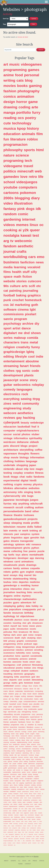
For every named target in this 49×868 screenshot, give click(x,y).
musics (25, 826)
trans (25, 342)
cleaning (6, 742)
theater (25, 704)
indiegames (9, 647)
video (8, 203)
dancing (39, 558)
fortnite (7, 579)
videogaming (21, 751)
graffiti (5, 768)
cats (20, 80)
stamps (39, 572)
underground (33, 828)
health (17, 272)
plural (21, 762)
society (18, 770)
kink (31, 830)
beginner (8, 836)
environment (8, 689)
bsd (43, 729)
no (41, 606)
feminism (29, 683)
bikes (26, 787)
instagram (16, 794)
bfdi (5, 641)
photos (26, 434)
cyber (10, 707)
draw (28, 719)
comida (33, 338)
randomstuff (11, 830)
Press (35, 861)
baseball (13, 704)
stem (33, 841)
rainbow (36, 824)
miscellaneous (19, 826)
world (30, 742)
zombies (37, 832)
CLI (19, 861)
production (9, 656)
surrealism (37, 736)
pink (21, 209)
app (32, 558)
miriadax (6, 787)
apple (24, 802)
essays (14, 575)
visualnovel (32, 762)
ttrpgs (14, 477)
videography (24, 717)
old (38, 689)
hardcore (18, 753)
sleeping (17, 523)
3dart (11, 779)
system (35, 534)
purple (14, 764)
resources (18, 613)
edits (43, 841)
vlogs (30, 809)
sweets (35, 821)
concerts (31, 787)
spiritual (5, 830)
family (16, 568)
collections (10, 839)
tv (12, 241)
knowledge (7, 759)
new (22, 809)
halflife (11, 824)
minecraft (25, 171)
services (41, 701)
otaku (24, 781)
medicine (35, 582)
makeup (20, 338)
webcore (10, 413)
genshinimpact (12, 768)
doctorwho (22, 839)
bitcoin (12, 691)
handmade (16, 798)
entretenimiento (30, 817)
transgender (27, 541)
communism (31, 641)
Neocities (12, 856)
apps (26, 538)
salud (39, 738)
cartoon (8, 568)
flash (17, 699)
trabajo (37, 836)
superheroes (29, 783)
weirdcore (10, 442)
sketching (26, 753)
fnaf (34, 427)
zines (7, 403)
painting (15, 291)
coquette (35, 568)
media (8, 267)
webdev (18, 686)
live (18, 787)
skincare (18, 732)
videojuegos (27, 182)
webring (39, 828)
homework (24, 755)
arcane (36, 834)
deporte (13, 680)
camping (14, 789)
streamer (34, 843)
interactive (16, 589)
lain (6, 531)
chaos (39, 794)
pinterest (27, 665)
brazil (13, 753)
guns (11, 785)
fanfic (11, 555)
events (13, 531)
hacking (29, 418)
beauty (25, 423)
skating (15, 719)
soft (14, 770)
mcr (42, 704)
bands (11, 755)
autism (39, 507)
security (38, 592)
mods (42, 768)
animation (26, 96)
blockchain (40, 762)
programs (34, 781)
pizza (6, 589)
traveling (17, 623)
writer (14, 777)
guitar (8, 385)
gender (30, 843)
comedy (9, 389)
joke (12, 817)
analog (19, 759)
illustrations (7, 789)
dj (36, 725)
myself (14, 626)
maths (14, 683)
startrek (32, 789)
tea (13, 699)
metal (34, 342)
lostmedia (19, 800)
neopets (40, 813)
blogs (24, 446)
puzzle (41, 551)
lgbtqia (22, 734)
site (24, 496)
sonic (26, 371)
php (24, 841)
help (24, 694)
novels (33, 629)
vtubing (38, 819)
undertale (9, 465)
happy (19, 832)
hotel (26, 832)
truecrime (13, 727)
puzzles (8, 603)
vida (11, 804)
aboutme (32, 361)
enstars (6, 740)
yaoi (17, 534)
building (21, 785)
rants (5, 783)
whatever (19, 709)
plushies (40, 647)
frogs (32, 759)
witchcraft (36, 504)
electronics (12, 394)
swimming (41, 732)
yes (10, 719)
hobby (35, 606)
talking (9, 783)
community (30, 403)
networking (38, 759)
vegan (13, 826)
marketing (22, 305)
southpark (7, 717)
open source (21, 856)
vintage (8, 438)
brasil (37, 683)
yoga (20, 701)
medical (37, 727)
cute (7, 123)
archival (5, 839)
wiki (28, 544)
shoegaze (36, 802)
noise (31, 635)
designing (8, 677)
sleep (7, 523)
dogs (30, 209)
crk (19, 809)
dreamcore (37, 623)
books (22, 86)
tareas (26, 821)
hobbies (20, 461)
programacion (15, 144)
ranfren (43, 830)
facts (25, 819)
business (11, 262)
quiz (42, 815)
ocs (21, 118)
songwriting (17, 830)
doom (35, 694)
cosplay (18, 473)
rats (23, 759)
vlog (25, 709)
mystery (26, 596)
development (13, 375)
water (20, 774)
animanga (36, 742)
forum (29, 722)
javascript (11, 380)
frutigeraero (10, 558)
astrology (9, 544)
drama (15, 729)
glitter (17, 836)
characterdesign (12, 599)
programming (15, 70)
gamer (40, 719)
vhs (43, 738)
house (30, 798)
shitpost (14, 800)
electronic (18, 674)
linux (34, 225)
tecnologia (22, 500)
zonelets (7, 623)
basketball (24, 427)
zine (6, 609)
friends (35, 366)
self (25, 834)
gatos (7, 541)
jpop (17, 694)
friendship (7, 757)
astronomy (10, 492)
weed (6, 719)
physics (38, 484)
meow (32, 626)
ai (20, 230)
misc (6, 680)
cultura (41, 746)
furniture (31, 755)
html (40, 150)
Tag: (5, 24)
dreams (15, 541)
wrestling (39, 650)
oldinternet (17, 834)
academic (39, 766)
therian (6, 722)
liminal (26, 794)
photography (28, 91)
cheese (29, 826)
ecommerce (9, 653)
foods (25, 662)
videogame (13, 166)
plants (29, 375)
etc (39, 286)
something (15, 819)
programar (17, 707)
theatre (18, 515)
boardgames (9, 665)
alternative (21, 488)
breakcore (23, 632)
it (38, 427)
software (10, 309)
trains (36, 699)
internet (29, 219)
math (17, 277)
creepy (6, 701)
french (37, 789)
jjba (35, 783)
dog (21, 575)
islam (29, 819)
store (31, 689)
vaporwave (10, 454)
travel (28, 166)
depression (37, 751)
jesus (5, 699)
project (33, 446)
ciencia (5, 845)
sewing (26, 399)
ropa (17, 734)
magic (39, 469)
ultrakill (20, 804)
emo (41, 257)
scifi (32, 286)
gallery (21, 606)
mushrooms (41, 834)
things (40, 668)
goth (35, 305)
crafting (29, 507)
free (25, 551)
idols (41, 802)
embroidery (39, 809)
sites (27, 766)
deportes (24, 582)
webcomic (23, 241)
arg (6, 241)
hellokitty (20, 653)
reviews (9, 418)
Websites (11, 10)
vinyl (22, 813)
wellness (37, 768)
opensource (22, 729)
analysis (11, 746)
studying (31, 638)
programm (15, 828)
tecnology (16, 824)
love (24, 177)
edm (32, 740)
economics (37, 729)
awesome (17, 662)
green (35, 732)
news (40, 262)
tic (22, 836)
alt (10, 699)
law (20, 626)
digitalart (10, 333)
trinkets (12, 740)
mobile (25, 764)
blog (29, 80)
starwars (30, 696)
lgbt (33, 309)
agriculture (16, 839)
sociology (12, 749)
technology (22, 123)
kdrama (23, 744)
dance (26, 328)
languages (25, 389)
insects (40, 725)
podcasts (13, 722)
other (36, 511)
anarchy (20, 768)
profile (35, 523)
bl (35, 689)
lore (32, 469)
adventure (26, 603)
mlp (26, 469)
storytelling (26, 450)
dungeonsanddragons (8, 841)
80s (41, 686)
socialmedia (36, 656)
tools (5, 694)
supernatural (35, 717)
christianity (13, 659)
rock (25, 394)
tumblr (6, 704)
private (13, 836)
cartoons (11, 193)
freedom (29, 738)
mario (6, 691)
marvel (28, 575)
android (32, 659)
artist (17, 328)
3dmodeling (37, 680)
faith (15, 845)
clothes (9, 371)
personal (32, 75)
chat (22, 477)
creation (6, 764)
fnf (34, 603)
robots (7, 572)
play (4, 796)
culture (15, 286)
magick (22, 815)
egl (19, 755)
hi (17, 738)
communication (30, 806)
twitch (6, 626)
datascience (7, 817)
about (19, 469)
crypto (18, 484)
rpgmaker (6, 774)
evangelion (29, 802)
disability (15, 811)
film (40, 134)
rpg (18, 371)
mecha (33, 839)
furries (7, 504)
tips (20, 836)
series (8, 338)
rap (5, 555)
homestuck (33, 300)
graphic (20, 641)
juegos (34, 500)
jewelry (19, 668)
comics (10, 96)
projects (33, 519)
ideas (23, 740)
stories (21, 281)
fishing (6, 746)
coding (24, 107)
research (9, 507)
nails (14, 783)
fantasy (10, 209)
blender (34, 620)
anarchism (25, 677)
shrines (32, 792)
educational (9, 668)
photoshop (23, 830)
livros (38, 753)
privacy (12, 641)
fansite (7, 613)
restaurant (24, 736)
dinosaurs (18, 689)
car (5, 659)
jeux (34, 836)
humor (35, 585)
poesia (32, 813)
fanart (24, 366)
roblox (32, 139)
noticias (42, 789)
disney (31, 794)
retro (33, 177)
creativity (23, 347)
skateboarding (21, 579)
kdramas (33, 796)
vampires (25, 534)
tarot (6, 575)
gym (22, 572)
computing (39, 691)
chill (31, 753)
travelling (8, 674)
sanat (34, 809)
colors (13, 759)
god (33, 677)
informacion (14, 774)
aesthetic (25, 246)
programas (15, 725)
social (17, 434)
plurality (36, 704)
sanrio (8, 319)
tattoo (28, 781)
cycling (30, 774)
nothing (8, 484)
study (27, 408)
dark (13, 635)
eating (28, 759)
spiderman (39, 796)
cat (6, 291)
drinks (42, 843)
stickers (41, 694)
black (41, 821)
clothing (8, 461)
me (20, 333)
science (22, 155)
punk (7, 300)
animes (25, 568)
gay (19, 418)
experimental (11, 480)
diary (35, 198)
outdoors (34, 671)
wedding (42, 757)
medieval (34, 772)
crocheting (13, 787)
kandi (13, 734)
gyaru (16, 603)
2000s (8, 198)
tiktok (38, 722)
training (20, 802)
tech (28, 161)
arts (25, 286)
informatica (21, 438)
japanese (9, 500)
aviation (6, 766)
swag (18, 647)
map (15, 841)
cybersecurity (12, 496)
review (12, 781)
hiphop (7, 635)
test (36, 235)
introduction (22, 629)
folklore (15, 804)
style (23, 638)
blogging (22, 198)
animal (13, 796)
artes (31, 757)
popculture (15, 609)
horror (22, 102)
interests (8, 534)
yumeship (21, 824)
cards (21, 798)
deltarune (23, 442)
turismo (37, 740)
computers (28, 187)
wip (15, 504)
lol (18, 616)
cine (34, 668)
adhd (22, 821)
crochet (18, 300)
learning (20, 267)
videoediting (8, 714)
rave (39, 843)
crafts (22, 251)
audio (13, 629)
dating (40, 804)
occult (19, 507)
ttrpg (36, 399)
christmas (28, 839)
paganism (26, 813)
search (6, 738)
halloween (28, 746)
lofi (4, 836)
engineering (12, 408)
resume (21, 527)
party (26, 809)
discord (15, 446)
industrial (6, 798)
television (9, 527)
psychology (12, 324)
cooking (10, 230)
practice (9, 770)
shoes (5, 732)
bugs (30, 496)
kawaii (26, 235)
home (25, 626)
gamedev (11, 177)
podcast (28, 644)
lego (5, 712)
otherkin (11, 732)
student (25, 671)
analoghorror (21, 789)
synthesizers (34, 800)
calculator (10, 815)
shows (36, 333)
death (17, 638)
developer (23, 558)
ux (22, 770)
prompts (25, 811)
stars (39, 638)
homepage (7, 736)
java (31, 704)
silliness (23, 817)
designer (37, 815)
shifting (30, 821)
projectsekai (28, 841)
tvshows (29, 515)
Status (42, 861)
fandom (10, 246)
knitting (34, 531)
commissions (14, 314)
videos (9, 225)
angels (33, 734)
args (5, 707)
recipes (38, 635)
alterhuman (32, 764)
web (38, 171)
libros (36, 632)
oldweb (34, 442)
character (27, 785)
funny (36, 347)
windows (8, 562)
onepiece (36, 779)
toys (18, 555)
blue (30, 686)
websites (34, 488)
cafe (41, 699)
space (8, 277)
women (26, 757)
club (22, 834)
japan (33, 465)
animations (27, 562)
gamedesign (10, 585)
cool (31, 356)
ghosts (40, 772)
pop (19, 712)
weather (31, 725)
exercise (6, 811)
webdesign (37, 423)
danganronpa (28, 647)
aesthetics (25, 413)
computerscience (30, 701)
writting (26, 762)
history (33, 128)
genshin (35, 538)
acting (23, 696)
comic (23, 214)
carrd (17, 562)
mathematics (30, 599)
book (7, 477)
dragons (8, 596)
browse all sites (23, 37)
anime (9, 75)
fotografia (38, 696)
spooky (34, 819)
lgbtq (30, 352)
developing (30, 824)
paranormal (9, 650)
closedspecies (26, 749)
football (9, 295)
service (18, 749)
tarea (26, 824)
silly (34, 272)
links (30, 592)
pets (6, 446)
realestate (19, 691)
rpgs (35, 644)
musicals (8, 620)
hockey (35, 746)
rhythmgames (7, 800)
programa (14, 757)
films (7, 272)
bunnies (7, 662)
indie (40, 356)
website (9, 281)
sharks (36, 686)
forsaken (6, 781)
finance (8, 515)
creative (29, 473)
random (10, 214)
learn (34, 738)
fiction (27, 277)
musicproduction (37, 798)
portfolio (24, 112)
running (36, 653)
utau (38, 662)
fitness (39, 473)
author (5, 749)
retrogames (21, 766)
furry (36, 112)
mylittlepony (22, 806)
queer (35, 230)
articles (9, 796)
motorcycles (31, 832)
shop (7, 457)
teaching (21, 592)
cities (19, 841)
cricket (30, 732)
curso (39, 744)
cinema (23, 309)
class (21, 787)
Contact (28, 864)
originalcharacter (13, 806)
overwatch (6, 824)
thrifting (6, 755)
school (9, 182)
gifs (29, 623)
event (19, 704)
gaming (35, 86)
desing (5, 815)
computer (9, 431)
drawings (31, 565)
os (42, 794)
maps (38, 734)
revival (37, 792)
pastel (40, 709)
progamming (10, 644)
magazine (40, 781)
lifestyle (21, 356)
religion (9, 347)
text (10, 744)
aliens (25, 555)
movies (10, 86)
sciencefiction (13, 766)
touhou (7, 582)
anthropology (7, 777)
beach (40, 824)
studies (42, 832)
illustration (23, 203)
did (16, 755)
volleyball (15, 671)
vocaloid (34, 267)
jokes (9, 826)
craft (19, 665)
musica (10, 128)
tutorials (31, 768)
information (37, 457)
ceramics (6, 785)
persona (40, 714)
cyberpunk (11, 422)
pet (25, 836)
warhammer (24, 843)
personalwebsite (14, 511)
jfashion (18, 620)
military (5, 826)
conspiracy (35, 749)
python (35, 548)
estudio (25, 774)
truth (31, 770)
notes (36, 787)
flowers (35, 454)
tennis (13, 751)
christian (16, 762)
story (34, 380)
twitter (28, 796)
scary (5, 762)
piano (39, 626)
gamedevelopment (15, 519)
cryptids (37, 777)
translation (27, 707)
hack (36, 826)
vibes (16, 832)
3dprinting (7, 734)
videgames (38, 841)
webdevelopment (13, 548)
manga (9, 112)
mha (23, 832)
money (27, 484)
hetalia (34, 830)
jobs (36, 813)
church (21, 794)
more (10, 828)
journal (9, 251)
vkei (24, 623)
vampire (19, 792)
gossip (5, 843)
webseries (30, 777)
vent (20, 680)
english (30, 572)
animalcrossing (7, 813)
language (32, 461)
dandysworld (10, 832)
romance (36, 544)
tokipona (19, 843)
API (29, 861)
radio (29, 477)
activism (29, 650)
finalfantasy (17, 817)
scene (24, 380)
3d (12, 305)
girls (21, 683)
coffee (39, 450)
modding (26, 585)
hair (10, 764)
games (34, 70)
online (17, 596)
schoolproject (29, 779)
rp (44, 609)
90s (6, 286)
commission (31, 815)
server (29, 772)
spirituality (36, 438)
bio (34, 575)
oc (41, 225)
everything (11, 399)
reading (10, 118)
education (12, 134)
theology (35, 774)
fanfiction (27, 262)
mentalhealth (36, 555)
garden (19, 777)
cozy (33, 714)
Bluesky (36, 856)
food (19, 75)
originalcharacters (28, 431)
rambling (21, 819)
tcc (33, 722)
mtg (26, 815)
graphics (34, 295)
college (6, 696)
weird (17, 403)
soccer (8, 434)
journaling (30, 291)
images (17, 696)
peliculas (8, 632)
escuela (17, 714)
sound (27, 734)
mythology (9, 616)
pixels (22, 565)
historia (34, 719)
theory (16, 785)
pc (21, 694)
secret (14, 843)
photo (7, 538)
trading (22, 719)
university (32, 766)
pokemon (28, 193)
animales (13, 742)
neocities (6, 792)
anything (24, 504)
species (24, 777)
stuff (26, 272)
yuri (39, 609)
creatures (18, 821)
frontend (6, 806)
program (21, 319)
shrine (20, 644)
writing (9, 80)
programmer (26, 714)
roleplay (38, 385)
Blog (24, 861)
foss (5, 770)
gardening (12, 219)
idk (38, 209)
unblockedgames (21, 796)
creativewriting (7, 819)
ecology (24, 732)
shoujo (38, 830)
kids (40, 787)
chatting (18, 740)
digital (24, 480)
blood (11, 798)
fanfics (5, 832)
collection (36, 707)
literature (18, 139)
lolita (17, 677)
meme (7, 551)
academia (7, 753)
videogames (31, 64)
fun (6, 139)
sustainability (7, 772)
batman (16, 779)
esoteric (39, 783)
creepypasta (29, 609)
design (9, 102)
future (35, 794)
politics (10, 171)
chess (26, 589)
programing (13, 161)
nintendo (9, 469)
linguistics (17, 538)
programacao (40, 764)
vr (20, 531)
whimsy (15, 717)
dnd (27, 333)
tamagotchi (11, 834)
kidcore (6, 744)
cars (32, 257)
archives (39, 785)
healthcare (16, 744)
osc (33, 589)
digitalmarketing (22, 742)
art (6, 64)
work (25, 531)
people (9, 729)
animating (38, 817)
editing (9, 356)
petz (17, 746)
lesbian (27, 668)
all (40, 531)
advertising (6, 804)
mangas (26, 770)
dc (42, 727)
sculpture (29, 751)
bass (28, 828)
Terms (20, 864)
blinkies (8, 488)
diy (37, 324)
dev (38, 677)
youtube (10, 187)
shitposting (7, 751)
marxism (16, 815)
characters (11, 342)
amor (19, 635)
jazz (12, 696)
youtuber (37, 806)
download (6, 828)
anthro (39, 826)
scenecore (8, 638)
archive (28, 324)
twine (18, 656)
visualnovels (10, 565)
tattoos (30, 736)
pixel (41, 620)
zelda (14, 813)
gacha (25, 768)
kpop (21, 128)
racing (42, 749)
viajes (36, 804)
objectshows (27, 616)
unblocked (8, 686)
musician (42, 836)
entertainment (14, 361)
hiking (33, 579)
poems (33, 551)
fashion (10, 91)
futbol (38, 527)
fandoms (39, 477)
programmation (7, 821)
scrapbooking (26, 800)
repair (29, 811)
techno (6, 727)
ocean (26, 620)
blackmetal (10, 845)
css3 (27, 789)
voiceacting (26, 804)
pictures (24, 659)
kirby (28, 740)
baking (21, 295)
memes (22, 225)
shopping (22, 465)
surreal (20, 757)
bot (17, 783)
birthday (29, 613)
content (5, 802)
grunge (7, 683)
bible (28, 744)
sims (10, 811)
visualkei (15, 809)
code (35, 371)
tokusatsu (42, 839)
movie (15, 457)
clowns (26, 689)
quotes (24, 772)
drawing (10, 107)
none (28, 653)
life (41, 177)
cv (34, 753)
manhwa (7, 709)
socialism (30, 729)
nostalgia (11, 235)
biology (24, 457)
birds (37, 492)
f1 (41, 717)
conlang (33, 785)
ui (27, 834)
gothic (15, 572)
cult (33, 826)
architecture (11, 450)
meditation (13, 792)
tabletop (7, 725)
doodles (34, 811)
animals (28, 134)
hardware (22, 722)
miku (22, 725)
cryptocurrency (16, 772)
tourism (22, 746)
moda (26, 523)
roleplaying (10, 606)
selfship (14, 802)
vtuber (35, 434)
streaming (11, 366)
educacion (10, 427)
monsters (22, 727)
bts (21, 699)
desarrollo (31, 834)
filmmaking (37, 665)
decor (10, 802)
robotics (20, 650)
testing (8, 473)
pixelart (31, 314)
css (6, 305)
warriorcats (12, 712)
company (6, 779)
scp (28, 830)
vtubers (11, 694)
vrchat (20, 811)
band (28, 511)
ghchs (27, 548)
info (20, 492)
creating (10, 794)
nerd (13, 736)
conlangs (24, 828)
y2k (26, 230)
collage (25, 686)
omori (32, 662)
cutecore (35, 281)
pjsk (25, 635)
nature (9, 155)
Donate (13, 861)
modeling (22, 738)
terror (32, 804)
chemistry (14, 701)
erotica (22, 779)
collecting (17, 551)
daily (19, 828)
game (33, 102)
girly (5, 729)
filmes (17, 736)
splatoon (20, 544)
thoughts (24, 454)
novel (29, 694)
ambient (20, 764)
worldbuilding (15, 257)
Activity (8, 14)
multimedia (32, 709)
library (36, 757)
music (14, 64)
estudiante (12, 738)
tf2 (31, 632)
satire (18, 813)
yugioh (37, 839)
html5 (33, 480)
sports (29, 150)
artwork (33, 744)
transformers (29, 691)
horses (35, 712)
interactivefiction (8, 809)
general (10, 762)
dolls (30, 527)
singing (28, 492)
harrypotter (18, 781)
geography (30, 674)
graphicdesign (14, 352)
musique (10, 843)
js (26, 725)
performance (26, 792)
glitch (35, 770)
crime (25, 798)
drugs (37, 755)
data (28, 606)
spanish (25, 656)
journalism (9, 592)
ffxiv (15, 632)
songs (6, 671)
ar (4, 834)
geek (13, 821)
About (6, 861)
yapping (22, 783)
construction (28, 699)
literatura (30, 727)
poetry (31, 118)
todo (7, 834)
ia (38, 821)
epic (13, 709)
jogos (6, 629)
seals (40, 800)
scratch (27, 680)
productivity (29, 836)
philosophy (13, 150)
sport (7, 328)
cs (40, 792)
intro (15, 582)
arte (35, 107)
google (5, 794)
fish (42, 538)
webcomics (22, 385)
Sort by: (6, 19)
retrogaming (26, 712)
